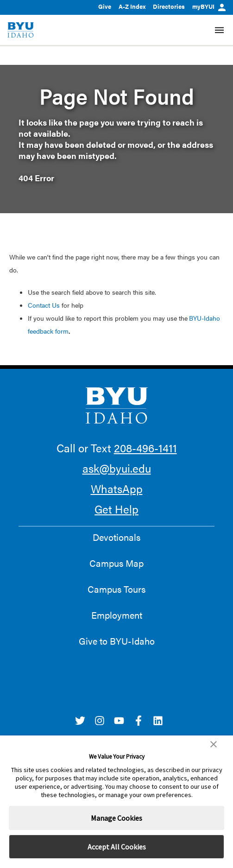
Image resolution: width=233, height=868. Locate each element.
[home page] (21, 30)
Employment (117, 615)
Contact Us (44, 305)
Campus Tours (116, 589)
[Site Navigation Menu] (219, 30)
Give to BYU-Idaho (117, 641)
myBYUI (209, 6)
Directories (169, 6)
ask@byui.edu (117, 468)
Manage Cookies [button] (116, 818)
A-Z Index (132, 6)
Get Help (116, 509)
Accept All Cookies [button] (117, 847)
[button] (214, 744)
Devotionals (116, 537)
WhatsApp (117, 488)
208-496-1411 (145, 448)
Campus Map (116, 563)
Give (105, 6)
